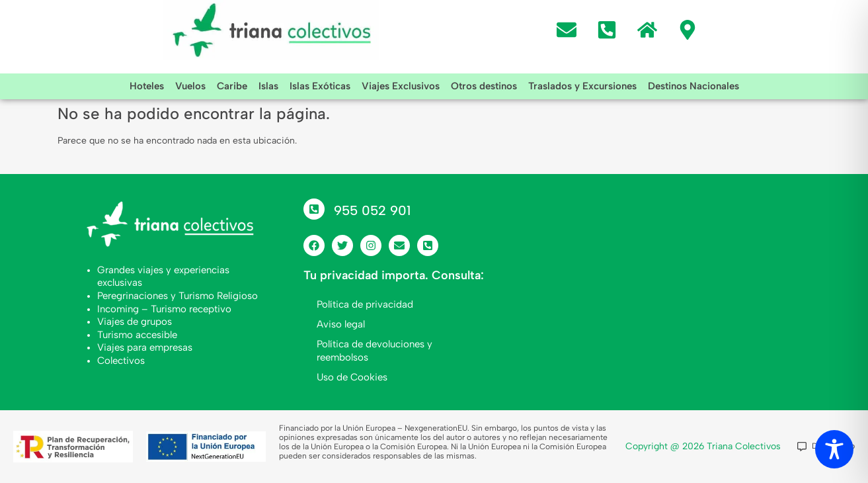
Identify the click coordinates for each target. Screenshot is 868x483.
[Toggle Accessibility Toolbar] (834, 449)
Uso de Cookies (352, 377)
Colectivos (121, 361)
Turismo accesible (137, 335)
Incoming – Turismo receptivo (164, 309)
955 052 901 (372, 210)
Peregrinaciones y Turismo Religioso (178, 296)
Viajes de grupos (135, 322)
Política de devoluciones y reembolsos (375, 351)
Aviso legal (341, 324)
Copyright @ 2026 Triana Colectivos (703, 446)
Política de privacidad (365, 304)
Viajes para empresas (145, 347)
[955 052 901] (314, 209)
